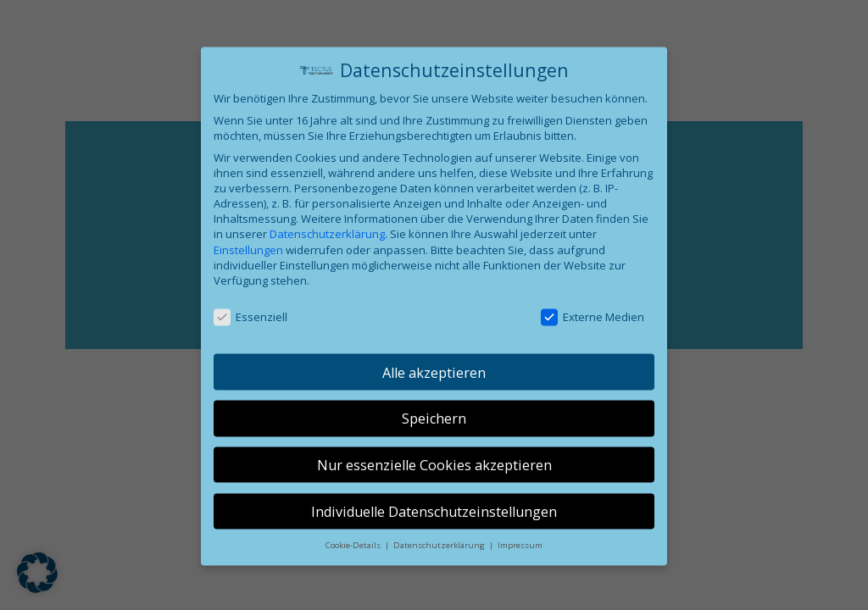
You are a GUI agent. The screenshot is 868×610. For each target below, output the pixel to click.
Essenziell (250, 325)
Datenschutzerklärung (327, 243)
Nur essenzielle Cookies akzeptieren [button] (434, 474)
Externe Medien (593, 325)
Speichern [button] (434, 428)
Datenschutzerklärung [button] (440, 555)
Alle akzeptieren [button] (434, 381)
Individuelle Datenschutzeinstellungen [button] (434, 520)
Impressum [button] (520, 555)
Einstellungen (248, 258)
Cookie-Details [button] (354, 555)
